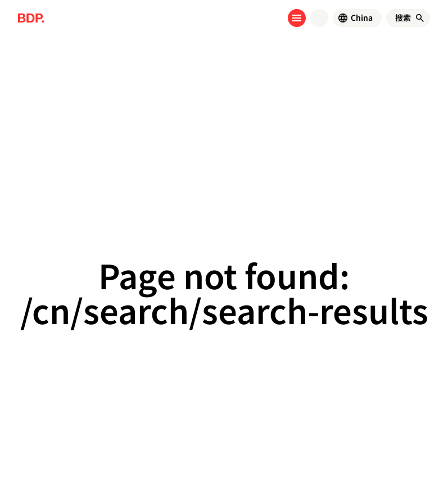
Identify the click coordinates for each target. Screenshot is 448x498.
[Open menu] (297, 18)
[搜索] (403, 18)
